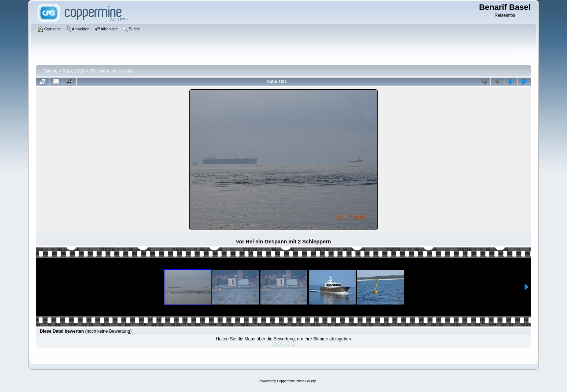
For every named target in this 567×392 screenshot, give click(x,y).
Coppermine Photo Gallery (296, 381)
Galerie (50, 71)
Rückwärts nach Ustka (112, 71)
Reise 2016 (74, 71)
